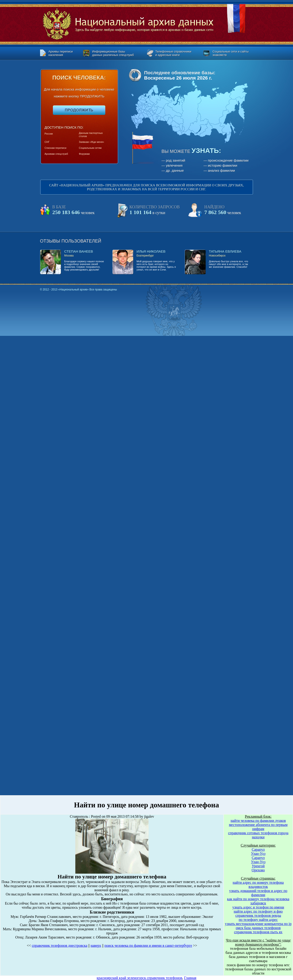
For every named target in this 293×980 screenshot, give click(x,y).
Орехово (258, 870)
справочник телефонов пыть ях (258, 932)
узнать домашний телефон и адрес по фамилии (258, 893)
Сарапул (258, 849)
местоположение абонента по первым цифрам (258, 827)
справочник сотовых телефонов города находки (258, 835)
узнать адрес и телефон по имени (258, 907)
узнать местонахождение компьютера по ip (258, 924)
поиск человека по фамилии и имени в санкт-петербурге (148, 945)
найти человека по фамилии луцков (258, 821)
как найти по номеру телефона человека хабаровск (258, 901)
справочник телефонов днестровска (60, 945)
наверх (96, 945)
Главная (190, 978)
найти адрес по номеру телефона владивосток (258, 885)
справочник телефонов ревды (258, 915)
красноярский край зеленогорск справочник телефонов (139, 978)
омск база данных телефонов (258, 928)
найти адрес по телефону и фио (258, 911)
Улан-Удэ (258, 854)
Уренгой (258, 866)
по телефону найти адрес (258, 920)
